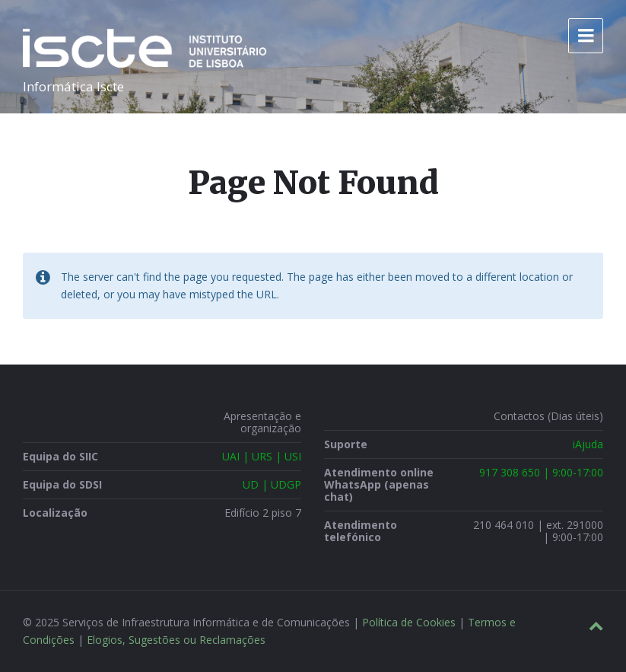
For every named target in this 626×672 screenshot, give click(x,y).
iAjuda (588, 444)
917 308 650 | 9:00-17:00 (541, 472)
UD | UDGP (272, 484)
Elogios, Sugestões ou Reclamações (176, 640)
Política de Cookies (409, 622)
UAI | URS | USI (262, 456)
